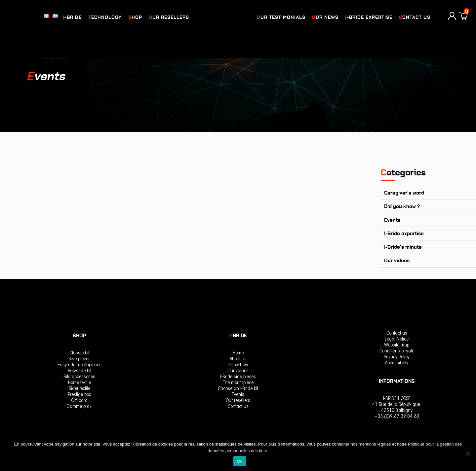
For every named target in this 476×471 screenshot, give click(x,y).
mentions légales (375, 444)
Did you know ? (402, 206)
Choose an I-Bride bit (238, 389)
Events (392, 220)
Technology (105, 17)
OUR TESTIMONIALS (281, 17)
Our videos (397, 261)
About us (238, 359)
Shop (135, 17)
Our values (238, 371)
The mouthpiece (238, 383)
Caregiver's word (404, 193)
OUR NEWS (325, 17)
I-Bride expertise (369, 17)
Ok (239, 461)
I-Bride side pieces (238, 377)
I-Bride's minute (403, 247)
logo (222, 17)
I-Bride (72, 17)
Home (238, 353)
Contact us (415, 17)
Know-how (238, 365)
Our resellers (169, 17)
